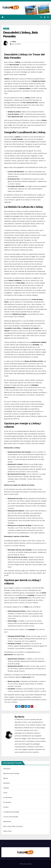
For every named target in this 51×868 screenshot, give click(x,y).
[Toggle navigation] (48, 17)
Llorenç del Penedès (11, 817)
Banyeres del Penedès (11, 773)
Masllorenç (7, 822)
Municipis (6, 29)
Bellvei (6, 778)
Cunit (5, 793)
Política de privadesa (26, 864)
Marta (14, 42)
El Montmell (8, 797)
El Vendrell (7, 802)
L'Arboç (6, 807)
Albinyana (7, 769)
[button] (41, 17)
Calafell (6, 788)
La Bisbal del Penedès (11, 812)
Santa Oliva (7, 831)
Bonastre (7, 783)
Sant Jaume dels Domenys (13, 826)
